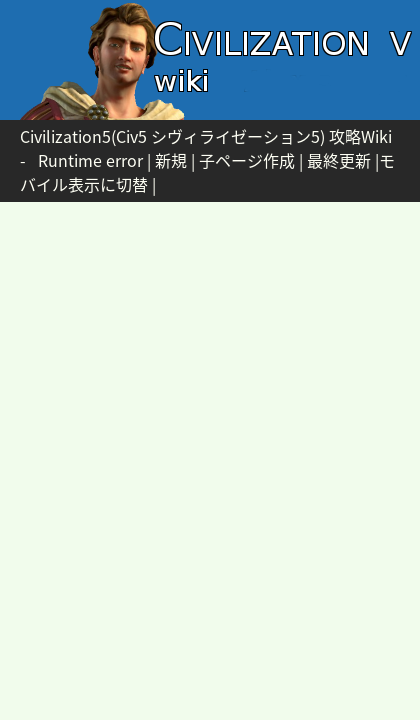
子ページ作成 (247, 160)
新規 (171, 160)
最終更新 (339, 160)
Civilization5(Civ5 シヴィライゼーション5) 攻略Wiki (206, 136)
